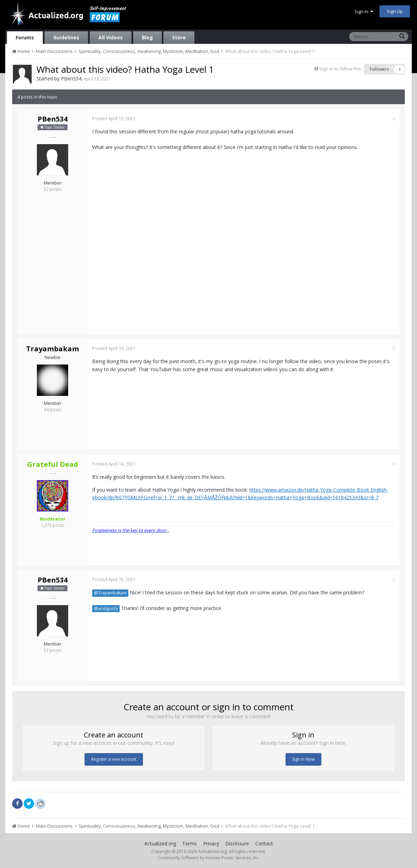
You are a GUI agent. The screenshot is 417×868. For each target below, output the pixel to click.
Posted (114, 118)
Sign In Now (303, 759)
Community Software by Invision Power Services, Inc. (209, 858)
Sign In (364, 11)
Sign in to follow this (340, 69)
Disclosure (237, 843)
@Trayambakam (111, 593)
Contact (264, 843)
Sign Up (395, 11)
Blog (147, 37)
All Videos (111, 37)
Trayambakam (53, 349)
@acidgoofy (106, 608)
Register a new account (114, 759)
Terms (190, 843)
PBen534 (71, 79)
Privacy (211, 843)
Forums (25, 37)
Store (179, 37)
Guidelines (66, 37)
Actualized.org (160, 843)
